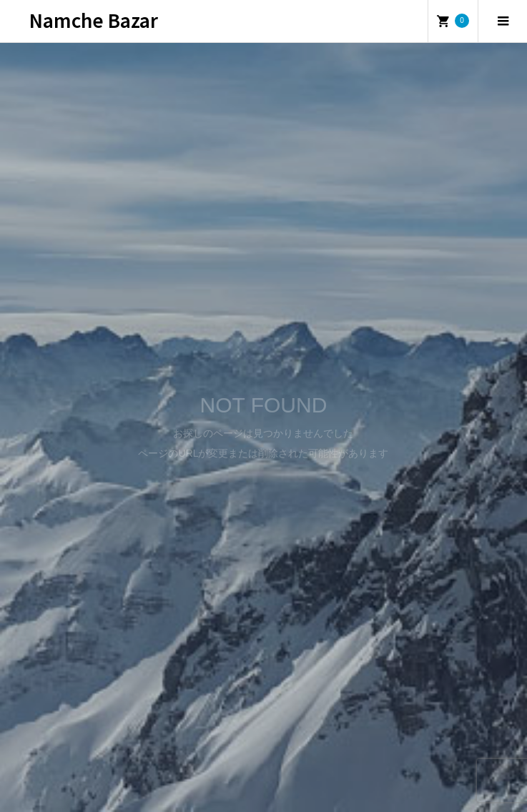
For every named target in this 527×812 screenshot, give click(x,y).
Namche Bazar (94, 20)
